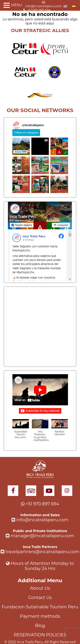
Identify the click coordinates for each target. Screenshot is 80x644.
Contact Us (40, 597)
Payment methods (40, 616)
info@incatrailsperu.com (43, 4)
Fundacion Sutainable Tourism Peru (40, 607)
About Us (40, 588)
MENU (17, 5)
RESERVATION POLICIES (40, 635)
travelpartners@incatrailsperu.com (40, 552)
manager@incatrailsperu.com (40, 536)
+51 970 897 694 (37, 10)
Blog (40, 626)
